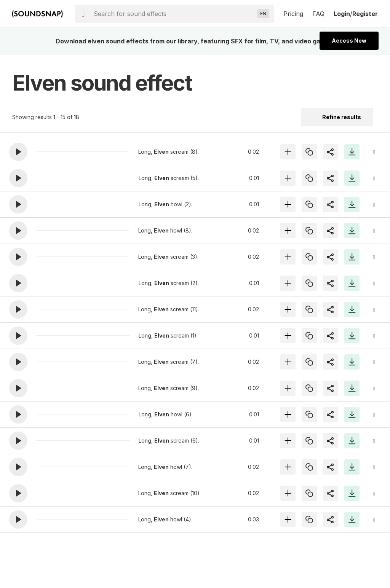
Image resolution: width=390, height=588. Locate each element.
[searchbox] (174, 14)
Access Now (349, 41)
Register (365, 14)
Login (342, 14)
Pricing (293, 14)
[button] (18, 152)
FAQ (318, 14)
